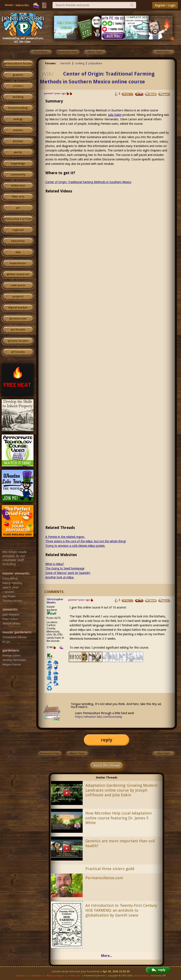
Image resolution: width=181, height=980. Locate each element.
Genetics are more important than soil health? (120, 843)
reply (107, 740)
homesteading (18, 108)
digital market (18, 308)
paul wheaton (141, 976)
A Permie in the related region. (65, 537)
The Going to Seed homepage (65, 568)
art (18, 208)
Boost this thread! (107, 765)
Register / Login (165, 5)
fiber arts (18, 197)
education (18, 241)
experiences (18, 263)
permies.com (18, 319)
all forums (18, 352)
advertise (36, 976)
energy (18, 119)
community (18, 175)
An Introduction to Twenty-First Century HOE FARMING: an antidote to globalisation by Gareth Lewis (121, 910)
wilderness (18, 186)
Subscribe (22, 5)
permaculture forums (18, 64)
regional (18, 230)
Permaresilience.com (104, 878)
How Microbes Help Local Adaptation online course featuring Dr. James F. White (118, 818)
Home (9, 5)
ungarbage (18, 164)
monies (18, 130)
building (18, 97)
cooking (80, 63)
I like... (50, 659)
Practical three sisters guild (110, 869)
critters (18, 86)
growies (18, 75)
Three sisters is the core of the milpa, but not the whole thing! (86, 541)
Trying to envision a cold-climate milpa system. (75, 546)
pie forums (18, 330)
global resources (18, 274)
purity (18, 152)
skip (18, 252)
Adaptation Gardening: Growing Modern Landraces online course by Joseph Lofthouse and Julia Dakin (121, 790)
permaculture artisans (18, 219)
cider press (18, 285)
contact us (22, 976)
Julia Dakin (115, 115)
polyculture (95, 63)
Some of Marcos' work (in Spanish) (68, 573)
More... (107, 956)
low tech (65, 63)
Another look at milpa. (60, 577)
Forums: (51, 63)
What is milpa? (55, 564)
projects (18, 297)
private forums (18, 341)
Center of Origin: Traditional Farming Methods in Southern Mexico (88, 182)
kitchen (18, 141)
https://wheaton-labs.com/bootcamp (99, 717)
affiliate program (55, 976)
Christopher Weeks (55, 601)
